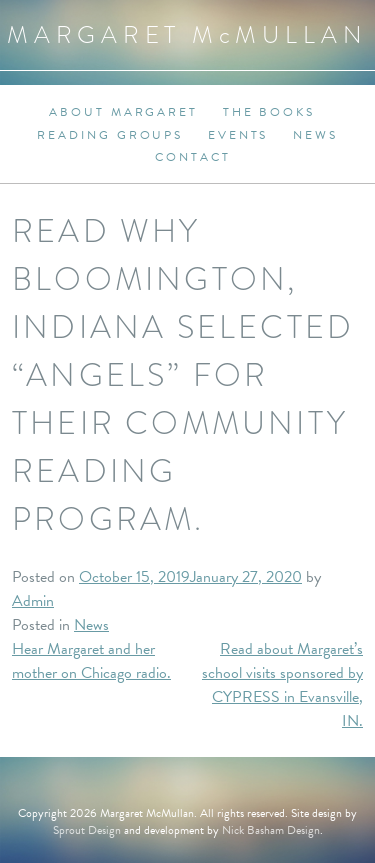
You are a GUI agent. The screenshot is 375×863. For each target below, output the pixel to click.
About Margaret (123, 112)
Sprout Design (87, 830)
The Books (269, 112)
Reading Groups (110, 135)
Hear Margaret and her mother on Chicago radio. (91, 661)
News (315, 135)
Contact (192, 157)
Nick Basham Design (271, 830)
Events (238, 135)
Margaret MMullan (187, 34)
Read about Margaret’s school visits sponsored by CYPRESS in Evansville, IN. (282, 685)
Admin (33, 601)
